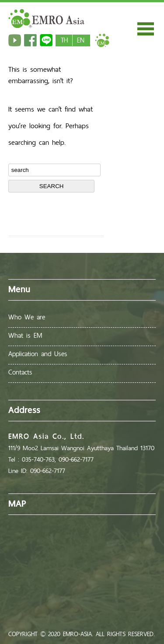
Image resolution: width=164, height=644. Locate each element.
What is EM (25, 335)
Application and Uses (38, 354)
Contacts (20, 372)
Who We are (27, 317)
